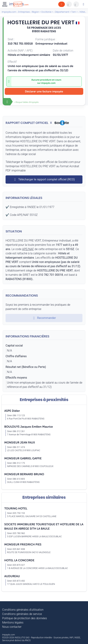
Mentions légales (13, 623)
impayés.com (48, 83)
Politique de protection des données (25, 618)
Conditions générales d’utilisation (23, 610)
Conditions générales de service (22, 614)
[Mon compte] (84, 4)
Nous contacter (12, 627)
